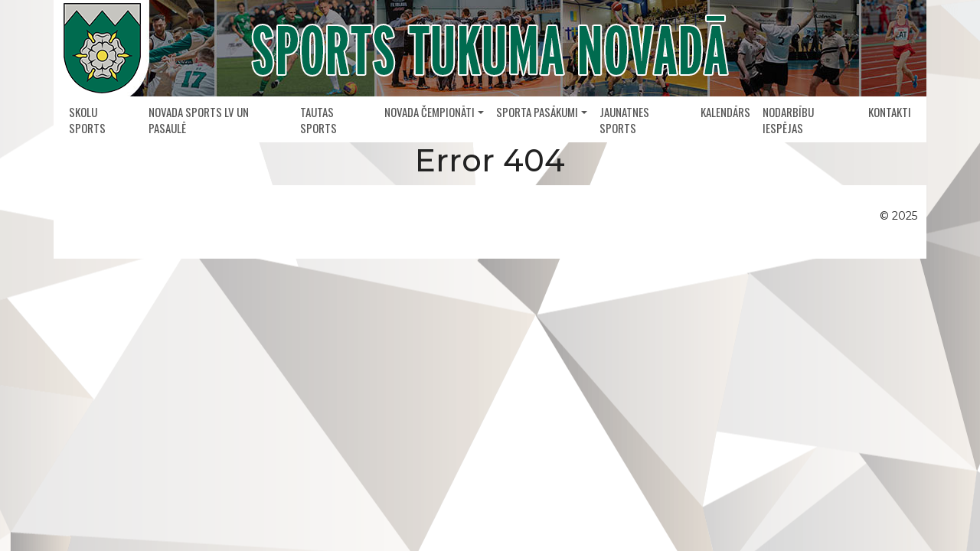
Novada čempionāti (430, 112)
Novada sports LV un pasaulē (199, 120)
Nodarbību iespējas (788, 120)
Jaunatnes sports (624, 120)
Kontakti (890, 112)
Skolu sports (87, 120)
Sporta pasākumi (537, 112)
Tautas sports (318, 120)
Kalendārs (725, 112)
